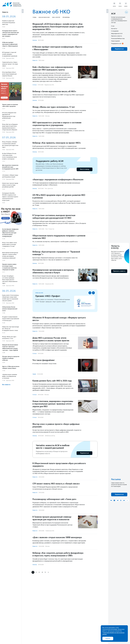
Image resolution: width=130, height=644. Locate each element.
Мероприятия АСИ (117, 33)
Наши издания (115, 41)
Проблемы (66, 17)
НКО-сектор (56, 17)
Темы (34, 17)
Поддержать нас (116, 43)
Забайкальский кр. (50, 436)
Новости (35, 60)
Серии (34, 374)
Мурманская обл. (49, 85)
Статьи (35, 85)
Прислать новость (117, 36)
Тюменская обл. (50, 531)
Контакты (114, 29)
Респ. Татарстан (50, 229)
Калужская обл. (50, 284)
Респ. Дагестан (49, 188)
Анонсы (35, 40)
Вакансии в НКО (44, 17)
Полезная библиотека (118, 38)
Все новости (6, 385)
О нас (113, 26)
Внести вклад (84, 169)
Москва (47, 116)
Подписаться (84, 453)
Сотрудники (115, 31)
